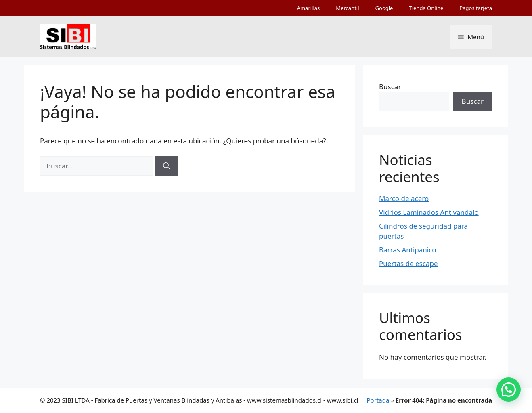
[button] (509, 390)
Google (384, 8)
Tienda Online (426, 8)
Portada (378, 400)
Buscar (390, 87)
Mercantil (347, 8)
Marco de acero (404, 198)
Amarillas (309, 8)
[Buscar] (167, 166)
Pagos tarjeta (476, 8)
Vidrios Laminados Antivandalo (429, 212)
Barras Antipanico (408, 250)
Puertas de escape (408, 263)
